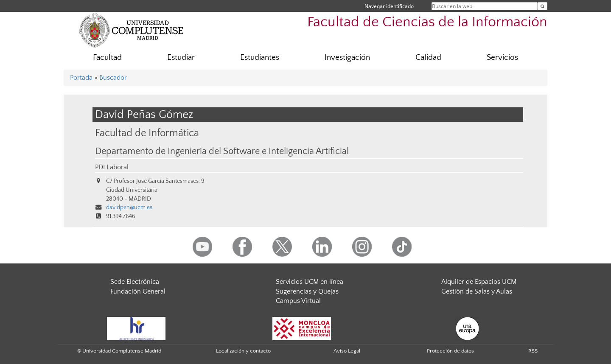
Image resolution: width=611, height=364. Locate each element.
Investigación (347, 57)
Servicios (502, 57)
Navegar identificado (389, 6)
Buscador (113, 78)
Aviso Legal (347, 351)
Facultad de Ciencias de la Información (427, 22)
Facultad (107, 57)
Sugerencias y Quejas (307, 291)
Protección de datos (450, 351)
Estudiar (181, 57)
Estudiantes (260, 57)
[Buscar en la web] (542, 6)
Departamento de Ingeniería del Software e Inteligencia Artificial (222, 151)
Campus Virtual (298, 301)
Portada (81, 78)
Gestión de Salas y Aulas (477, 291)
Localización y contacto (243, 351)
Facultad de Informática (147, 133)
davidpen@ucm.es (129, 207)
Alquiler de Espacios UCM (479, 282)
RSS (533, 351)
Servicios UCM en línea (310, 282)
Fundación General (138, 291)
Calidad (428, 57)
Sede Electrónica (135, 282)
